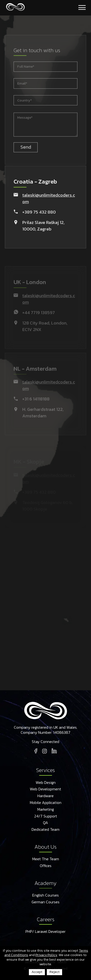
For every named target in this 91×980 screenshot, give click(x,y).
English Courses (45, 895)
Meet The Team (46, 859)
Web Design (46, 783)
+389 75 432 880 (39, 214)
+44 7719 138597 (39, 317)
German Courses (45, 902)
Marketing (46, 809)
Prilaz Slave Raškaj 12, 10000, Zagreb (43, 227)
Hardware (45, 796)
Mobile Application (46, 803)
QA (45, 823)
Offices (46, 866)
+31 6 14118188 (36, 404)
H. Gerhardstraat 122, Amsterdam (43, 417)
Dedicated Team (45, 830)
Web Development (45, 789)
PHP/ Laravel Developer (45, 932)
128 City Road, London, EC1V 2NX (45, 331)
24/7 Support (46, 816)
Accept (37, 972)
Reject (54, 972)
